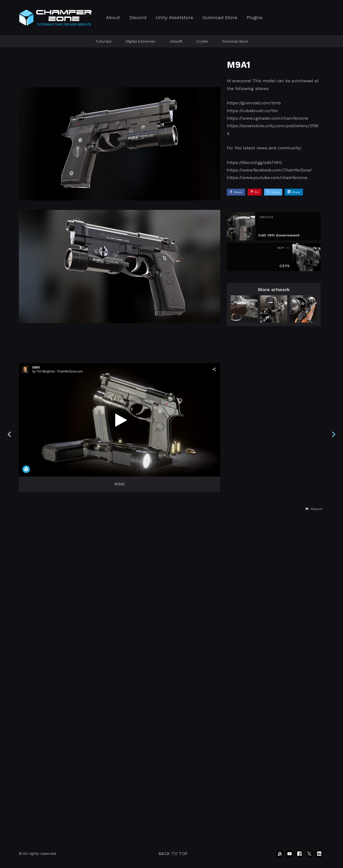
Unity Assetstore (174, 18)
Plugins (255, 18)
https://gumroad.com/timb (254, 103)
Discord (138, 18)
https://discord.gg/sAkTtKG (254, 162)
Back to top (173, 854)
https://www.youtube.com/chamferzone (267, 177)
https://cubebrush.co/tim (252, 111)
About (113, 18)
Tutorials (103, 41)
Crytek (202, 41)
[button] (314, 831)
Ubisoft (176, 41)
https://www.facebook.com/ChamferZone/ (269, 170)
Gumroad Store (220, 18)
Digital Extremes (140, 41)
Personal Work (235, 41)
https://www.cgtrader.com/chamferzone (267, 118)
